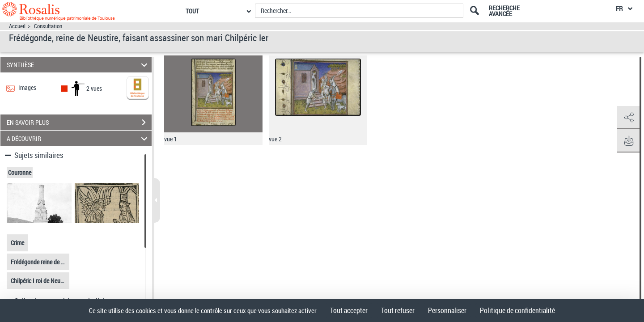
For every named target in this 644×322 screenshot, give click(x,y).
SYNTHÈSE (78, 65)
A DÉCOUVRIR (78, 138)
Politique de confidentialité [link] (517, 310)
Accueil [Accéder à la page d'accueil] (17, 26)
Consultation (48, 26)
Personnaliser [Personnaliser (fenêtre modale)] (447, 310)
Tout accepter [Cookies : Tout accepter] (349, 310)
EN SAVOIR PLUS (79, 123)
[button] (628, 118)
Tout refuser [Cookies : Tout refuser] (398, 310)
